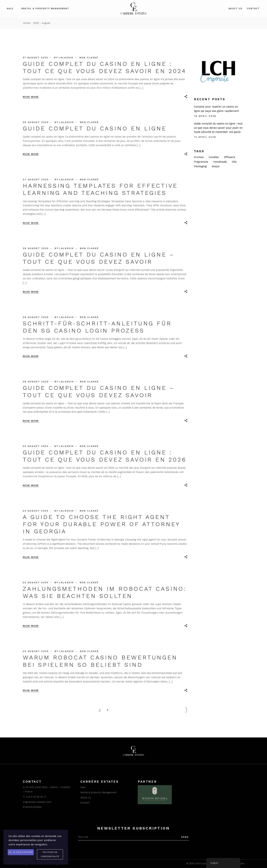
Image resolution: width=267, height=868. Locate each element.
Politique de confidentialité (50, 854)
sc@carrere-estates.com (37, 802)
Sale (83, 787)
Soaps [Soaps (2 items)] (216, 166)
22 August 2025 (36, 583)
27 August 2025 (36, 179)
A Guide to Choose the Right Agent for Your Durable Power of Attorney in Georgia (101, 524)
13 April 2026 (205, 137)
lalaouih (66, 58)
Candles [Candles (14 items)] (214, 157)
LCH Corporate (203, 863)
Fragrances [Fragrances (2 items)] (201, 162)
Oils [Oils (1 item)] (234, 162)
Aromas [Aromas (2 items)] (199, 157)
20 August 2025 (36, 651)
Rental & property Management (98, 792)
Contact (85, 803)
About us (86, 797)
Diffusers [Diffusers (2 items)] (230, 157)
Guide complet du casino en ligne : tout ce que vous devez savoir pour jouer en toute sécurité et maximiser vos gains (218, 128)
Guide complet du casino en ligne (95, 128)
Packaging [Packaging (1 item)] (200, 166)
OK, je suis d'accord (21, 852)
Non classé (89, 58)
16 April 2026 (205, 116)
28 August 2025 (36, 122)
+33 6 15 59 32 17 (36, 797)
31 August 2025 (36, 58)
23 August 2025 (36, 446)
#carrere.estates (32, 807)
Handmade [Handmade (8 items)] (220, 162)
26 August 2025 (36, 248)
